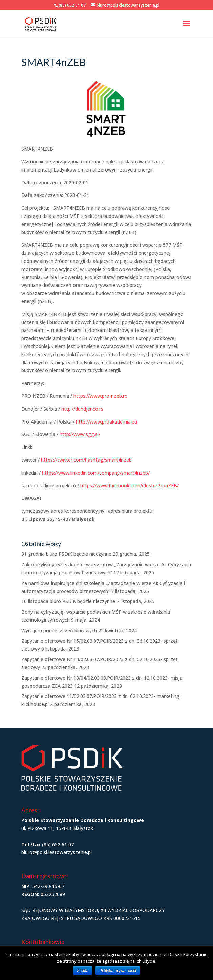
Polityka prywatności (118, 971)
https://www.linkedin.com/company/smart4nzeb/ (96, 473)
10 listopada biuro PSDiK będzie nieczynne (68, 601)
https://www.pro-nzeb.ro (101, 396)
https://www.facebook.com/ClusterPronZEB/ (130, 486)
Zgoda (83, 971)
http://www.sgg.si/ (80, 434)
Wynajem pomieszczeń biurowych (59, 630)
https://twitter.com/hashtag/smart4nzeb (86, 460)
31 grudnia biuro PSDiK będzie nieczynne (66, 554)
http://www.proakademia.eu (106, 422)
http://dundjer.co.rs (82, 409)
